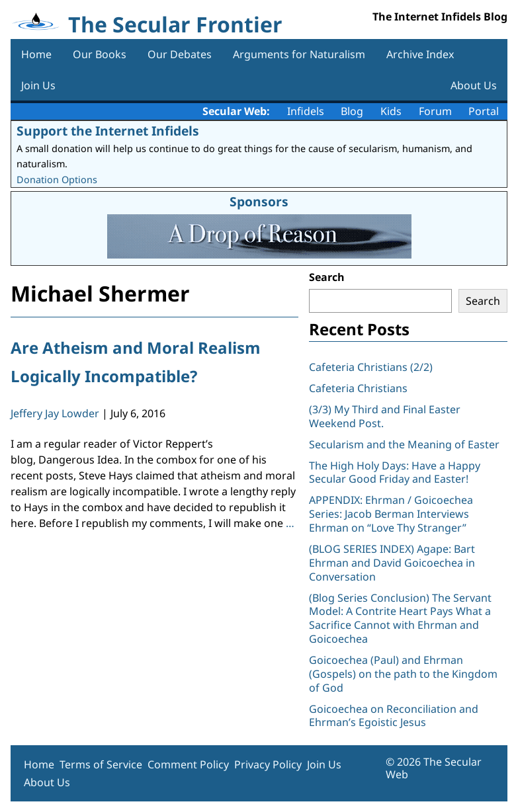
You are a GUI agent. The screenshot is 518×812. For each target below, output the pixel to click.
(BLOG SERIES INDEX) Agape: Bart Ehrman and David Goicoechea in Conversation (392, 563)
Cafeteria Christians (358, 388)
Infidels (306, 111)
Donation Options (57, 180)
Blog (352, 111)
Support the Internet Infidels (108, 131)
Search (327, 277)
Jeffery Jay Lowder (55, 413)
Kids (391, 111)
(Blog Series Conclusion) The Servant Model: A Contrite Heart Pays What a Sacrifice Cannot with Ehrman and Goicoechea (400, 618)
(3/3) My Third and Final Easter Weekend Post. (385, 416)
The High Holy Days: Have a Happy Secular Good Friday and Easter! (395, 472)
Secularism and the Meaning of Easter (404, 444)
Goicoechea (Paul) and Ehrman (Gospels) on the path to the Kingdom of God (403, 674)
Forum (435, 111)
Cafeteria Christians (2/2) (371, 367)
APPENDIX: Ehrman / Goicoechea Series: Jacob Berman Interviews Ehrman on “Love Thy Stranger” (391, 514)
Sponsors (259, 201)
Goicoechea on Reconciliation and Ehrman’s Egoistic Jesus (394, 716)
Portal (484, 111)
